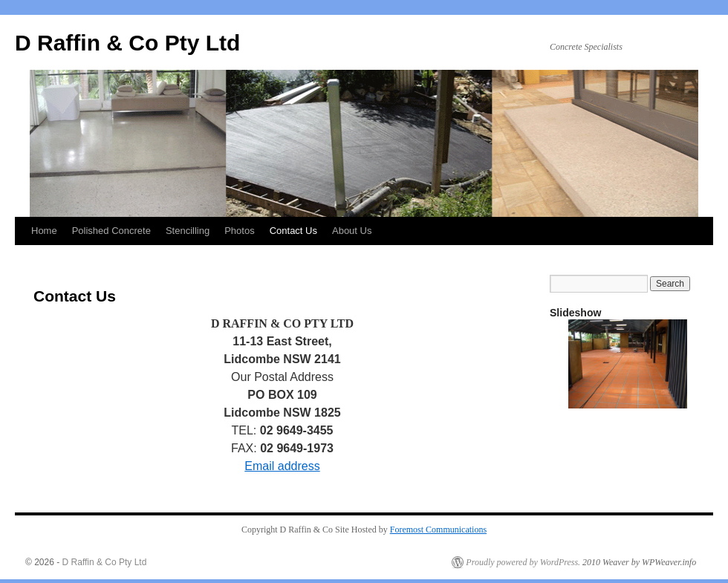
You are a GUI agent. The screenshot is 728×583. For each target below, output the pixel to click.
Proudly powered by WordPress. (523, 562)
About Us (352, 231)
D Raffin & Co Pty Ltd (127, 43)
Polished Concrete (111, 231)
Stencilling (188, 231)
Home (44, 231)
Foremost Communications (438, 530)
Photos (239, 231)
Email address (282, 466)
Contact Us (293, 231)
